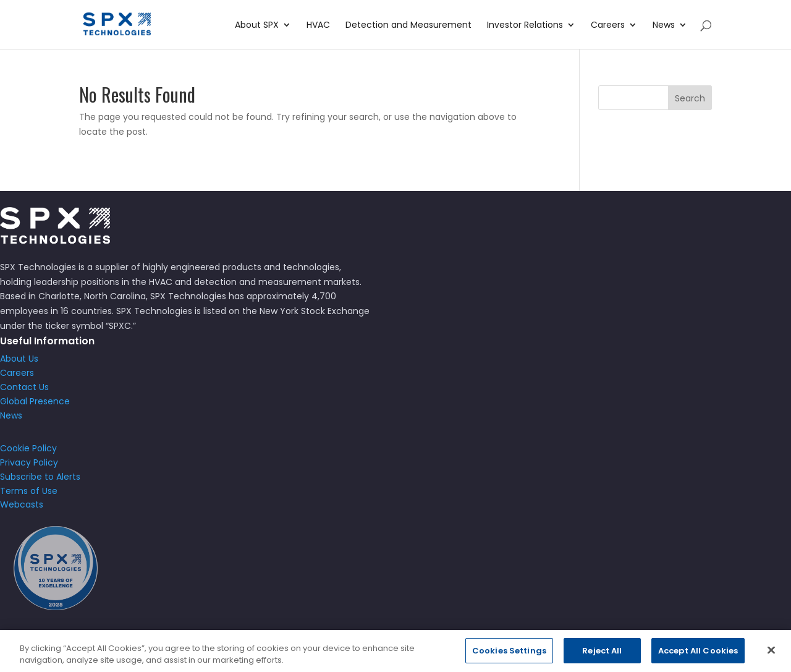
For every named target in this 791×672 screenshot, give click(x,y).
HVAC (318, 26)
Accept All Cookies (698, 659)
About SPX (257, 26)
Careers (608, 26)
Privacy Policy (29, 462)
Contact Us (24, 387)
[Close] (771, 658)
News (664, 26)
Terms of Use (29, 491)
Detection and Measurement (408, 26)
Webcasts (22, 504)
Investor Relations (525, 26)
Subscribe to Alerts (40, 477)
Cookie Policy (28, 448)
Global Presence (35, 401)
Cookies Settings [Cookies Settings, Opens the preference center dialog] (509, 659)
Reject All (602, 659)
